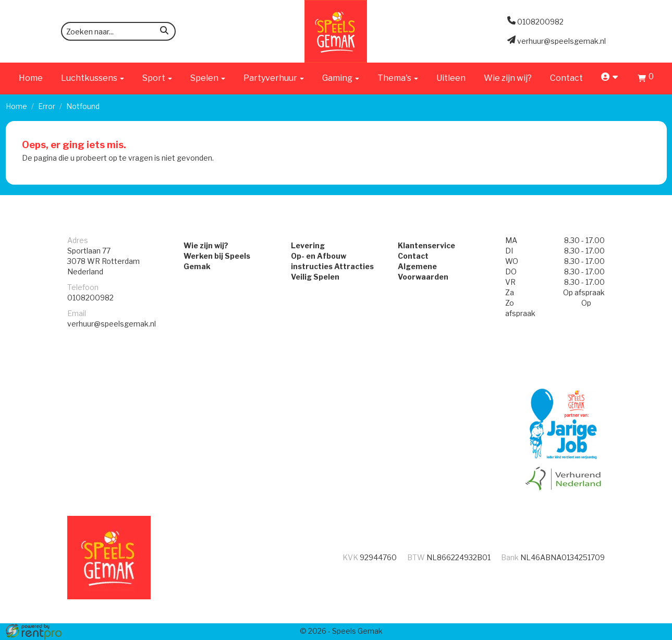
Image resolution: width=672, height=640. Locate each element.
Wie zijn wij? (508, 78)
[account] (610, 78)
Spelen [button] (208, 78)
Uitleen (451, 78)
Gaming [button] (341, 78)
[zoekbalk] (118, 31)
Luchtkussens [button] (93, 78)
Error (47, 106)
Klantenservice (429, 246)
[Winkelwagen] (646, 80)
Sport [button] (157, 78)
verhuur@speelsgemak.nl (112, 325)
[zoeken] (164, 32)
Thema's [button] (398, 78)
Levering (306, 246)
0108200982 (90, 299)
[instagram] (657, 631)
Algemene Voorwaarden (445, 267)
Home (31, 78)
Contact (566, 78)
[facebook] (638, 631)
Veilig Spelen (313, 278)
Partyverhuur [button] (274, 78)
